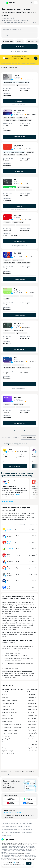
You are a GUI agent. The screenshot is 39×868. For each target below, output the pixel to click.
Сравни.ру (4, 772)
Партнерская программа (24, 823)
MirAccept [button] (6, 299)
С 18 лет (5, 695)
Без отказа (6, 697)
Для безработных (8, 739)
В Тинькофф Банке (32, 706)
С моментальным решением (12, 727)
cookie (14, 863)
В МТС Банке (31, 712)
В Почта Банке (31, 703)
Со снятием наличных (10, 712)
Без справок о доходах (10, 700)
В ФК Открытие (31, 718)
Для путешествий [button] (22, 333)
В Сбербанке (31, 695)
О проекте (5, 823)
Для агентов (5, 826)
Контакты (12, 823)
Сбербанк (10, 549)
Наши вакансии (27, 832)
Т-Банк (9, 529)
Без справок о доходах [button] (25, 120)
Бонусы (20, 41)
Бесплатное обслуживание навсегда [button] (14, 152)
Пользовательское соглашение (20, 826)
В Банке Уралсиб (32, 751)
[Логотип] (8, 839)
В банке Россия (31, 739)
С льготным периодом (10, 733)
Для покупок (6, 706)
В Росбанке (30, 736)
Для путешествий (8, 709)
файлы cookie (21, 854)
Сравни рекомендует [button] (10, 187)
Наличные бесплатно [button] (10, 120)
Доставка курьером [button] (22, 85)
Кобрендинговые (8, 718)
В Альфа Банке (31, 697)
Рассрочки (6, 748)
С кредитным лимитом (10, 730)
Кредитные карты (8, 751)
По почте (5, 742)
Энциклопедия (28, 829)
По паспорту (6, 736)
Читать (18, 494)
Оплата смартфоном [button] (27, 296)
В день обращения (8, 754)
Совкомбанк (13, 481)
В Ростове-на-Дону (6, 774)
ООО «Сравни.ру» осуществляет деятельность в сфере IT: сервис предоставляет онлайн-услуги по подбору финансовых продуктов (19, 845)
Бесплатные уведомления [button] (24, 190)
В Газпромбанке (32, 721)
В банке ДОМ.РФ (32, 745)
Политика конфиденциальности (12, 829)
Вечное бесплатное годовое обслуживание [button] (16, 82)
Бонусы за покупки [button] (9, 85)
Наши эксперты (15, 832)
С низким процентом (9, 745)
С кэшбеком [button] (30, 152)
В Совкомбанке (31, 724)
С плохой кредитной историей (12, 724)
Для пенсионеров (8, 703)
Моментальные (7, 721)
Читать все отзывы (7, 502)
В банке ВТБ (30, 700)
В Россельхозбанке (33, 733)
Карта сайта (5, 832)
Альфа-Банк (9, 542)
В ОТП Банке (31, 727)
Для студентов (7, 715)
